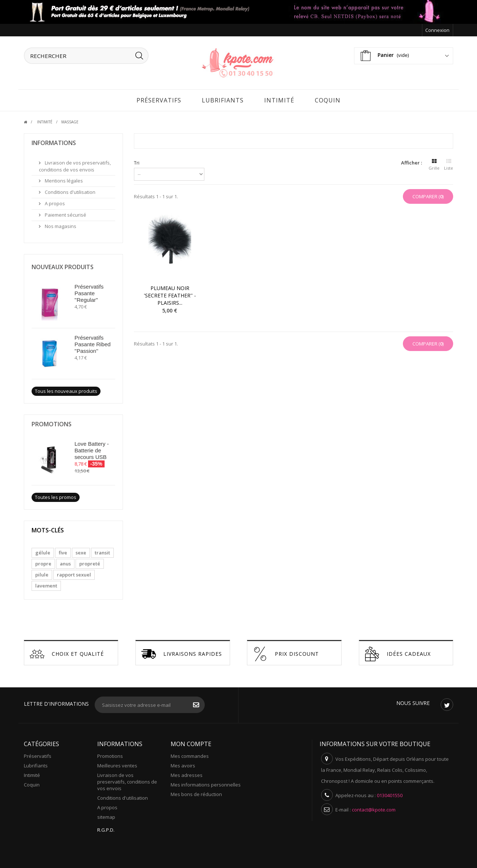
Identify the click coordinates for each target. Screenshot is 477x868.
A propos (54, 202)
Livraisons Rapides (182, 652)
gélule (43, 551)
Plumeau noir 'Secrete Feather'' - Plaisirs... (170, 294)
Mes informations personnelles (206, 783)
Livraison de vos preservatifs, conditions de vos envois (75, 164)
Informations (54, 141)
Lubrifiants (223, 98)
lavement (46, 584)
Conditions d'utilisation (70, 190)
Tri (137, 161)
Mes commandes (190, 754)
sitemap (106, 815)
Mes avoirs (183, 764)
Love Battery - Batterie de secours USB (92, 449)
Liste (449, 162)
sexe (81, 551)
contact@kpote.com (374, 808)
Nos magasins (60, 224)
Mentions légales (63, 179)
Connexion (437, 30)
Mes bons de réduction (196, 792)
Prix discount (286, 652)
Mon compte (191, 742)
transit (102, 551)
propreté (90, 562)
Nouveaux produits (63, 265)
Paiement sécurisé (65, 213)
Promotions (52, 422)
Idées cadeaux (398, 652)
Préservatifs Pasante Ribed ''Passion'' (92, 342)
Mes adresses (187, 773)
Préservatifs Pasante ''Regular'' (89, 291)
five (63, 551)
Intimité (279, 98)
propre (43, 562)
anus (65, 562)
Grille (434, 162)
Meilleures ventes (117, 764)
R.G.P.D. (106, 828)
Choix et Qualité (67, 652)
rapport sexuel (74, 573)
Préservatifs (159, 98)
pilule (42, 573)
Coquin (328, 98)
